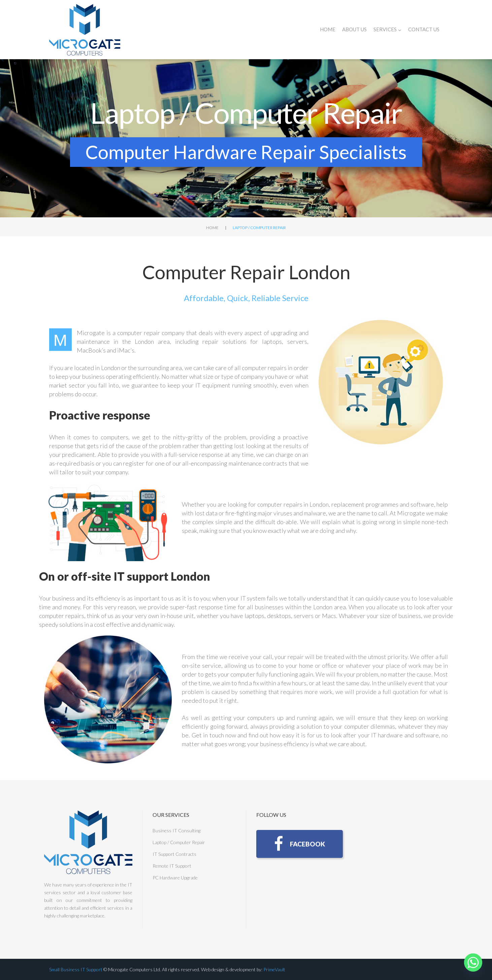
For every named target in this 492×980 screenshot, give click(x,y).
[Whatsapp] (473, 963)
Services (387, 29)
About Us (354, 29)
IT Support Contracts (174, 854)
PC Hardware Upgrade (175, 878)
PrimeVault (274, 969)
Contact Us (424, 29)
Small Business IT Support (76, 969)
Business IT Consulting (176, 830)
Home (328, 29)
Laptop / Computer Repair (179, 842)
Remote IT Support (172, 866)
